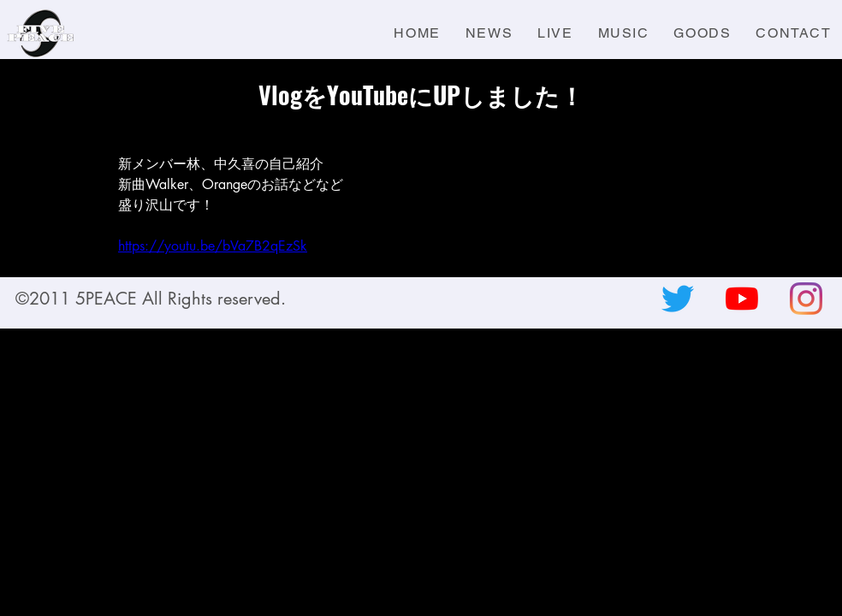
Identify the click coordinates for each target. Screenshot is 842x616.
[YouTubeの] (742, 299)
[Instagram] (806, 299)
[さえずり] (678, 299)
